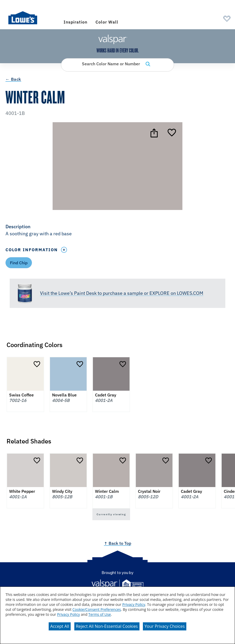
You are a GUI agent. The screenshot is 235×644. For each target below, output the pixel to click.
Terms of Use (100, 614)
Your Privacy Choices (165, 626)
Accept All (60, 626)
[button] (117, 231)
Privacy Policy (134, 604)
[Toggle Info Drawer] (64, 250)
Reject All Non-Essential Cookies (107, 626)
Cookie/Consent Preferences (97, 609)
